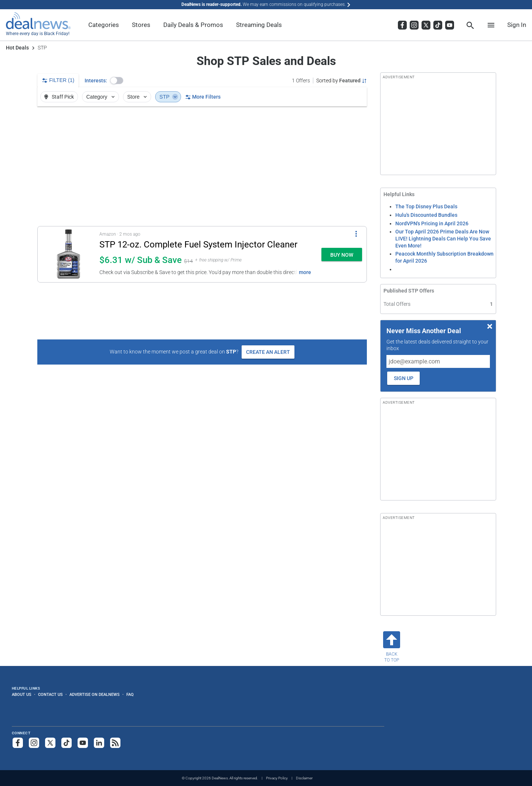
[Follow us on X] (50, 743)
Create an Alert (268, 352)
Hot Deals (17, 48)
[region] (202, 166)
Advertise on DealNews (95, 694)
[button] (117, 81)
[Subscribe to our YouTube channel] (83, 743)
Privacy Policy (277, 778)
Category (101, 97)
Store (138, 97)
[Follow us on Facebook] (18, 743)
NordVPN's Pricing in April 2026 (432, 223)
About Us (22, 694)
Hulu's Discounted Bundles (426, 215)
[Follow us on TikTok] (66, 743)
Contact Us (50, 694)
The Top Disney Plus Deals (426, 206)
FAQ (130, 694)
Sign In (517, 25)
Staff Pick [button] (59, 97)
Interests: (96, 81)
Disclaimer (304, 778)
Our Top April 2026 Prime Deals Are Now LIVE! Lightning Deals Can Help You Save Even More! (443, 238)
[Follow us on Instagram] (34, 743)
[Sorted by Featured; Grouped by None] (342, 81)
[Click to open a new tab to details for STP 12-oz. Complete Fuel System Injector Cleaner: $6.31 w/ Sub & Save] (69, 254)
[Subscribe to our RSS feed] (115, 743)
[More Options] (356, 234)
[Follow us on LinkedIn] (99, 743)
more (305, 272)
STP (169, 97)
